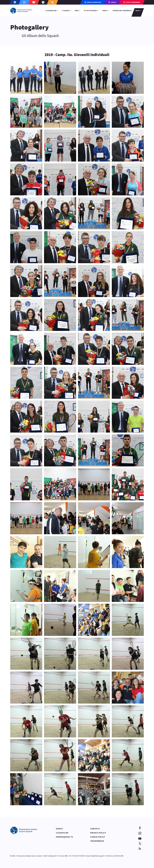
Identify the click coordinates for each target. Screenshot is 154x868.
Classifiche (62, 833)
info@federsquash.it (98, 856)
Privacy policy (98, 833)
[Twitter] (43, 2)
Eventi (59, 829)
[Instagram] (24, 2)
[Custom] (52, 2)
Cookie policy (98, 837)
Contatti (95, 829)
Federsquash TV (64, 837)
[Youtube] (34, 2)
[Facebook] (15, 2)
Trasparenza (97, 841)
